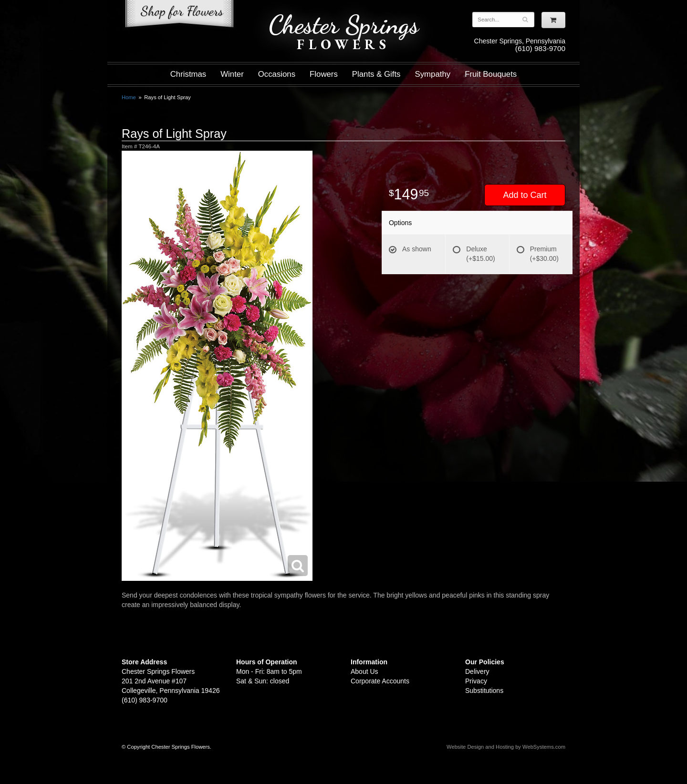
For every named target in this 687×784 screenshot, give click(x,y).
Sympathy (433, 74)
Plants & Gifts (376, 74)
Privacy (476, 681)
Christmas (188, 74)
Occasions (277, 74)
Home (129, 97)
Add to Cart (525, 195)
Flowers (324, 74)
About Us (364, 671)
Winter (232, 74)
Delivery (477, 671)
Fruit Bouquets (491, 74)
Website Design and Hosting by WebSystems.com (506, 747)
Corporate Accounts (380, 681)
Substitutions (484, 691)
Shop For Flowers (179, 15)
